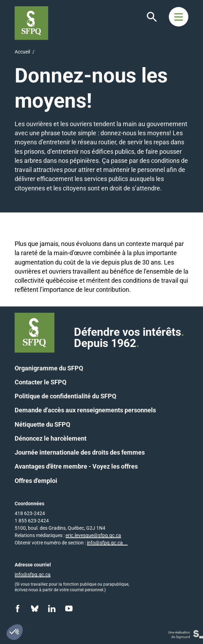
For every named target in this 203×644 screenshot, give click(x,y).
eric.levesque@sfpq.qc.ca (93, 535)
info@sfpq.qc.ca (105, 543)
